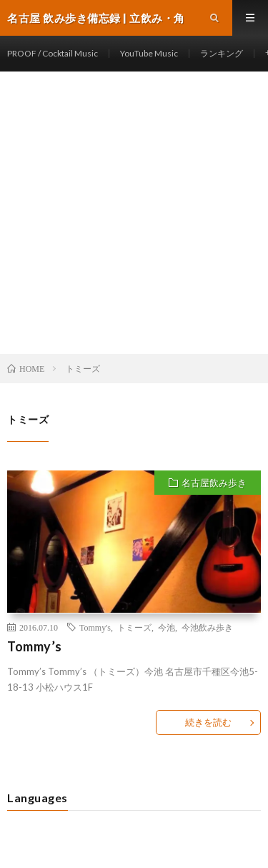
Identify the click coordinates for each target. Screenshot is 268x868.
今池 (167, 627)
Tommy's (95, 627)
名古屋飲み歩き (214, 483)
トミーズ (134, 627)
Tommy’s (35, 646)
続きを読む (208, 722)
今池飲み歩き (207, 627)
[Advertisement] (134, 213)
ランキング (222, 53)
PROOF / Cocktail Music (53, 53)
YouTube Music (149, 53)
